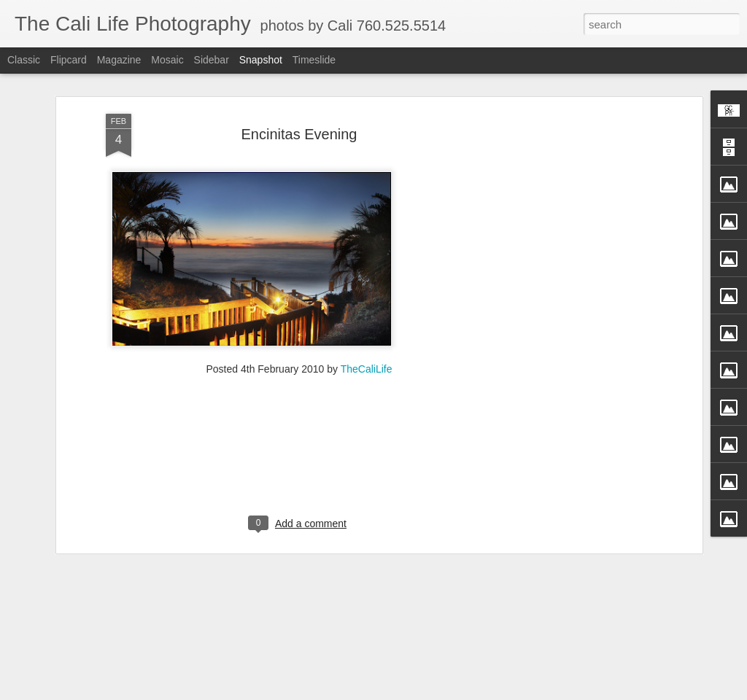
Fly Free (97, 648)
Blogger (439, 692)
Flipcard (69, 60)
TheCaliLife (367, 273)
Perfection (444, 649)
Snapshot (261, 60)
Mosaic (167, 60)
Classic (24, 60)
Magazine (119, 60)
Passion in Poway (620, 647)
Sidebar (212, 60)
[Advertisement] (573, 247)
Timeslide (314, 60)
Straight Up (270, 656)
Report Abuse (481, 692)
